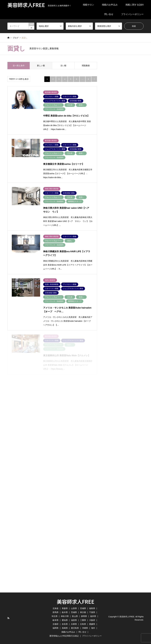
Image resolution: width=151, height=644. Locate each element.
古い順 (63, 66)
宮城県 (83, 608)
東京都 (83, 612)
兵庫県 (74, 624)
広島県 (83, 624)
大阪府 (92, 620)
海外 (93, 628)
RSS (8, 618)
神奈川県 (65, 616)
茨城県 (74, 612)
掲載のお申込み (110, 5)
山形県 (74, 608)
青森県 (65, 608)
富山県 (75, 616)
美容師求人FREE (76, 601)
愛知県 (65, 620)
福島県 (92, 608)
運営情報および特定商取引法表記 (64, 636)
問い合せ (109, 14)
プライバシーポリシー (132, 14)
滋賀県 (74, 620)
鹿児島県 (75, 628)
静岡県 (84, 616)
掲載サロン (88, 5)
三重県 (83, 620)
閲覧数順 (86, 66)
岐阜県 (56, 620)
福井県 (93, 616)
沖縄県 (85, 628)
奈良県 (65, 624)
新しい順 (41, 66)
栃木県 (65, 612)
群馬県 (56, 612)
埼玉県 (55, 616)
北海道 (56, 608)
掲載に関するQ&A (135, 5)
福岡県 (56, 628)
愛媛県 (92, 624)
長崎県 (65, 628)
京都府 (56, 624)
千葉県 (92, 612)
